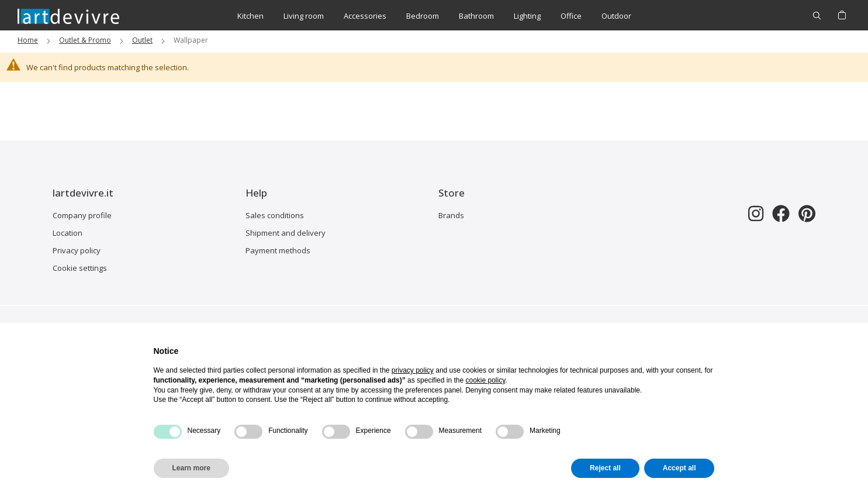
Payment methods (278, 250)
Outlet (142, 40)
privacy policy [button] (413, 370)
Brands (451, 215)
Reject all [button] (605, 468)
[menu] (434, 16)
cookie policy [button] (485, 380)
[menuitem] (250, 16)
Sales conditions (275, 215)
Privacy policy (77, 250)
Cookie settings (80, 268)
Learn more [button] (191, 468)
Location (68, 233)
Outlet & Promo (85, 40)
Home (28, 40)
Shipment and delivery (286, 233)
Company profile (82, 215)
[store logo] (68, 16)
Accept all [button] (679, 468)
